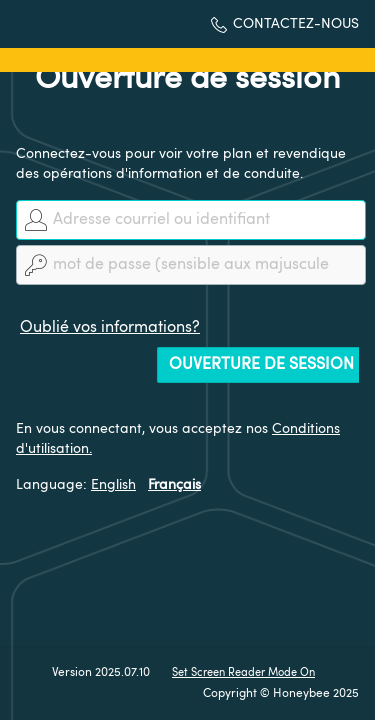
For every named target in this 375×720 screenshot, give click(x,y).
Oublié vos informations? (110, 328)
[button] (285, 24)
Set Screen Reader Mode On (243, 673)
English (113, 485)
